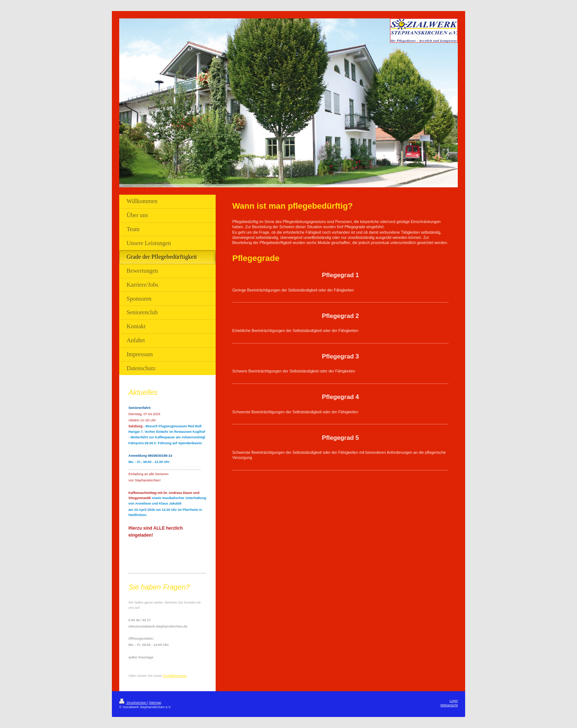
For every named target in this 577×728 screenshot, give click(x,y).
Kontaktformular (175, 676)
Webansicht (449, 705)
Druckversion (133, 703)
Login (454, 701)
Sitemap (155, 703)
